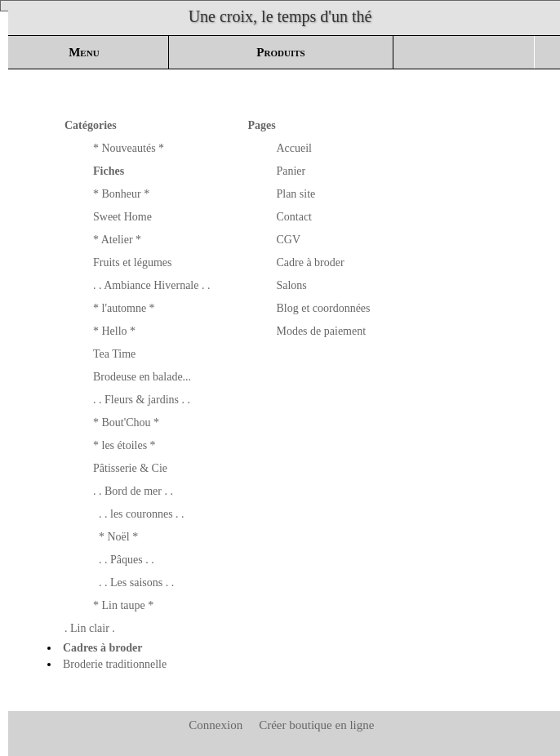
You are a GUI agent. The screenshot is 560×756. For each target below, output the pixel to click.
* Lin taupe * (123, 605)
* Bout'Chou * (126, 422)
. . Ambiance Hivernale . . (151, 285)
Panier (291, 171)
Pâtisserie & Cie (130, 468)
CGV (288, 240)
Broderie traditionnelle (115, 664)
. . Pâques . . (127, 560)
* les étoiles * (124, 445)
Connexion (215, 725)
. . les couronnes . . (142, 514)
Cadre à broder (310, 262)
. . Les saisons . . (136, 583)
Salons (291, 285)
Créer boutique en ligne (316, 725)
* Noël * (118, 537)
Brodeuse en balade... (142, 377)
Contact (294, 217)
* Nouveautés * (129, 148)
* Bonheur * (121, 194)
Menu (84, 52)
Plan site (296, 194)
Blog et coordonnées (323, 308)
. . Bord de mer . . (133, 491)
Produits (280, 52)
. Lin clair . (90, 628)
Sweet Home (122, 217)
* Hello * (114, 331)
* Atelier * (117, 240)
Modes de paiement (321, 331)
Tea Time (114, 354)
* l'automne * (124, 308)
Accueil (294, 148)
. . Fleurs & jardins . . (142, 400)
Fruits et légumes (132, 262)
